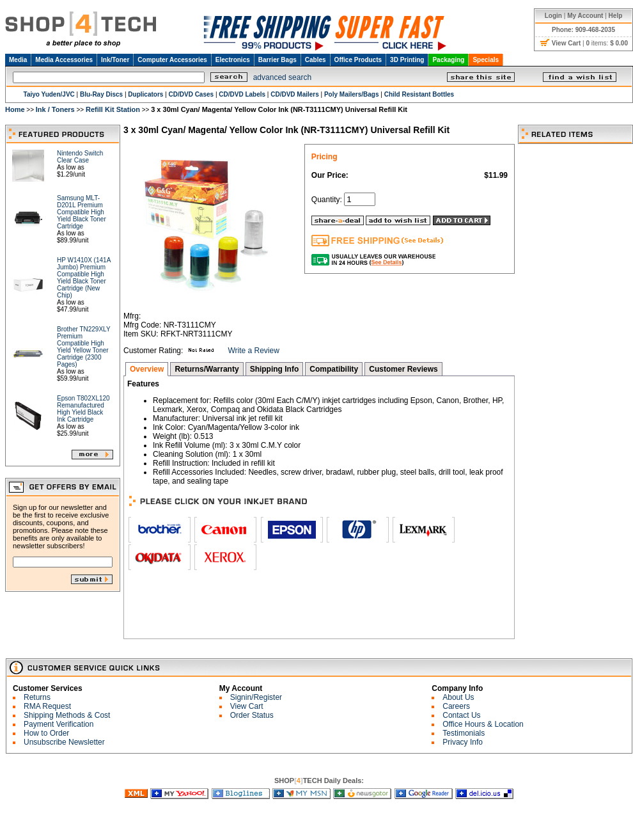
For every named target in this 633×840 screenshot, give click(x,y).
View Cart (247, 706)
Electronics (233, 60)
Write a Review (253, 351)
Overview (147, 369)
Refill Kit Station (113, 109)
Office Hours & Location (483, 724)
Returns (37, 697)
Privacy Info (463, 742)
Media (18, 60)
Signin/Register (256, 697)
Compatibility (334, 369)
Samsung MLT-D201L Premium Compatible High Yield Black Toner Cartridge (82, 212)
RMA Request (47, 706)
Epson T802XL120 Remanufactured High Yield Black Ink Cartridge (83, 409)
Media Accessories (64, 60)
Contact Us (461, 715)
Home (15, 109)
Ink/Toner (115, 60)
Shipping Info (275, 369)
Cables (316, 60)
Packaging (448, 60)
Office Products (358, 60)
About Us (458, 697)
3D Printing (407, 60)
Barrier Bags (277, 60)
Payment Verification (59, 724)
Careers (456, 706)
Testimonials (464, 733)
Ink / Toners (55, 109)
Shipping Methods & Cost (67, 715)
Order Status (252, 715)
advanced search (282, 77)
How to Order (46, 733)
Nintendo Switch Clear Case (80, 157)
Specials (486, 60)
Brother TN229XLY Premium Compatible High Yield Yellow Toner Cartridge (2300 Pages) (83, 347)
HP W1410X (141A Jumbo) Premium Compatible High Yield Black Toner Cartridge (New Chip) (84, 278)
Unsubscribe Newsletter (64, 742)
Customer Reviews (403, 369)
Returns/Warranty (207, 369)
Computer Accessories (172, 60)
